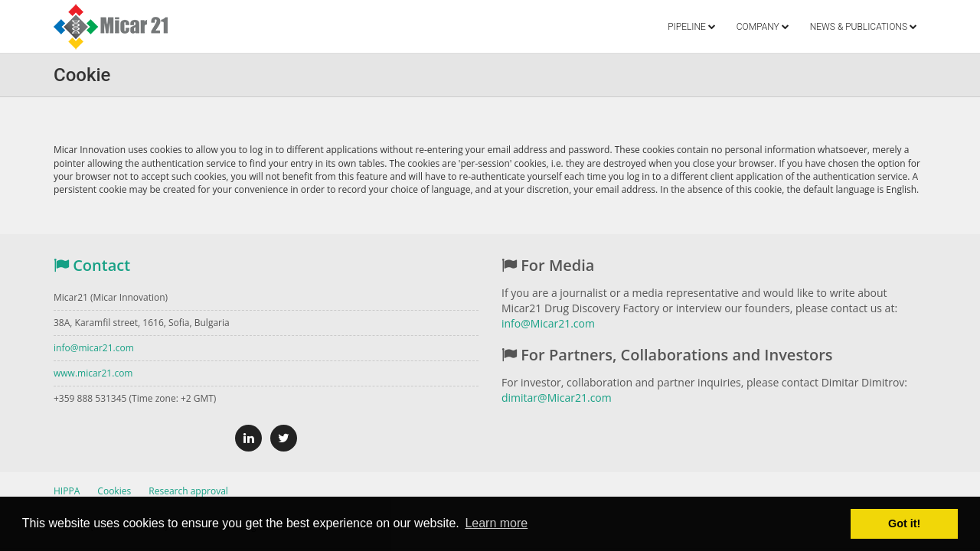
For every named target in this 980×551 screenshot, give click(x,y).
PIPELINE (692, 27)
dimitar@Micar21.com (557, 398)
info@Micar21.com (548, 323)
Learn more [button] (496, 523)
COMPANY (763, 27)
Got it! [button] (904, 523)
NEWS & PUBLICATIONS (864, 27)
